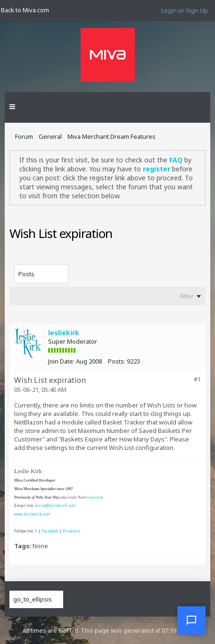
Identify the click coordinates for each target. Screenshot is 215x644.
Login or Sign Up (185, 10)
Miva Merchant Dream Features (112, 136)
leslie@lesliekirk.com (55, 505)
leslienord (94, 497)
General (50, 136)
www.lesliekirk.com (33, 514)
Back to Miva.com (25, 10)
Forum (24, 136)
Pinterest (71, 531)
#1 (197, 379)
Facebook (50, 531)
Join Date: (61, 361)
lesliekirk (64, 333)
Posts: (117, 361)
